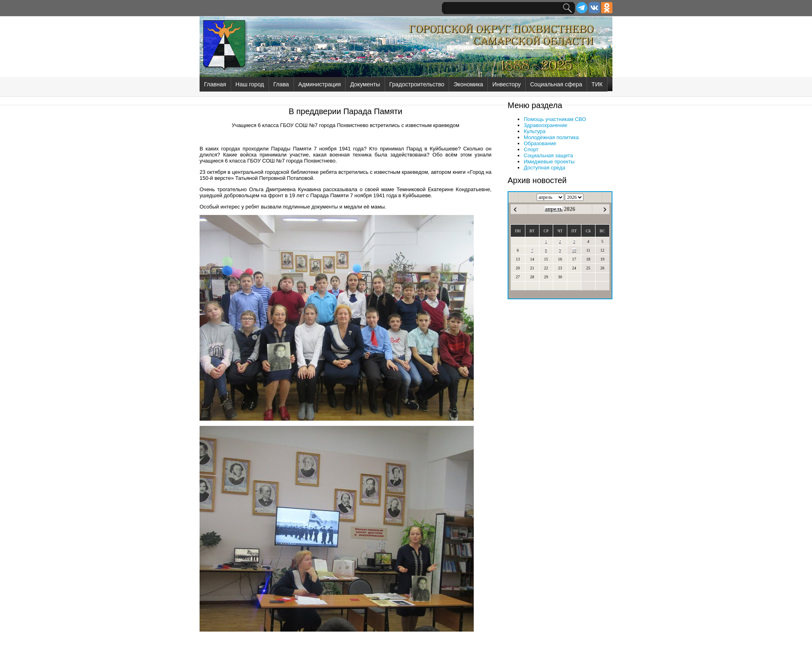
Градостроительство (417, 84)
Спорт (531, 149)
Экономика (468, 84)
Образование (540, 143)
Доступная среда (544, 168)
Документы (365, 84)
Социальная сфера (556, 84)
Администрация (320, 84)
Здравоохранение (545, 125)
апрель (554, 209)
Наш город (250, 84)
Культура (535, 131)
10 (574, 250)
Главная (215, 84)
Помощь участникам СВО (555, 119)
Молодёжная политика (551, 137)
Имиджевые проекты (549, 162)
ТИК (597, 84)
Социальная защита (548, 155)
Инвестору (506, 84)
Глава (281, 84)
